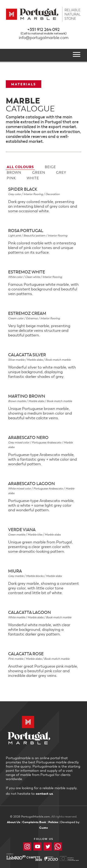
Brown (14, 173)
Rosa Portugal (26, 230)
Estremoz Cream (27, 313)
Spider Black (23, 189)
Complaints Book (34, 822)
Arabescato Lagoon (31, 483)
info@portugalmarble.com (44, 38)
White (33, 178)
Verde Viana (22, 529)
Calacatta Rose (26, 654)
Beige (50, 167)
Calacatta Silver (27, 355)
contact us (44, 794)
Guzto (43, 828)
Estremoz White (27, 272)
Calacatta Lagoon (29, 612)
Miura (15, 571)
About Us (14, 822)
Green (39, 173)
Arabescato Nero (28, 437)
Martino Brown (27, 396)
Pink (11, 178)
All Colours (20, 167)
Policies (53, 822)
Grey (61, 173)
